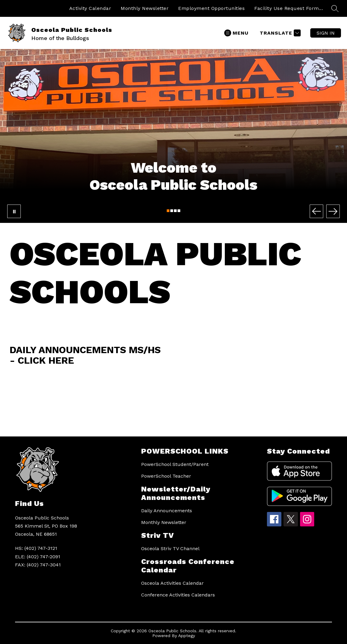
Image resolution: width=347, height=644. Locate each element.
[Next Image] (333, 211)
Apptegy (187, 636)
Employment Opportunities (211, 8)
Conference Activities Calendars (178, 595)
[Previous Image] (316, 211)
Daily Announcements (167, 511)
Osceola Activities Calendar (172, 583)
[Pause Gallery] (14, 211)
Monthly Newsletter (145, 8)
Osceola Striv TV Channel (170, 548)
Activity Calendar (90, 8)
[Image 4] (179, 211)
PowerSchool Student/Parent (175, 464)
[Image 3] (175, 211)
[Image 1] (168, 211)
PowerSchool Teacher (166, 476)
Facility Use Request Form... (289, 8)
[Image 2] (172, 211)
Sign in (326, 33)
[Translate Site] (279, 33)
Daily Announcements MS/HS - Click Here (85, 355)
